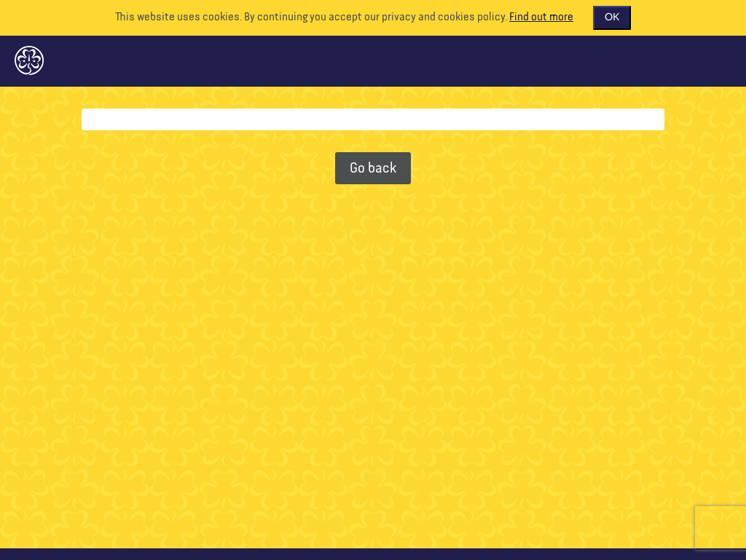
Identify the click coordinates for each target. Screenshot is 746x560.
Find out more (541, 17)
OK (612, 17)
